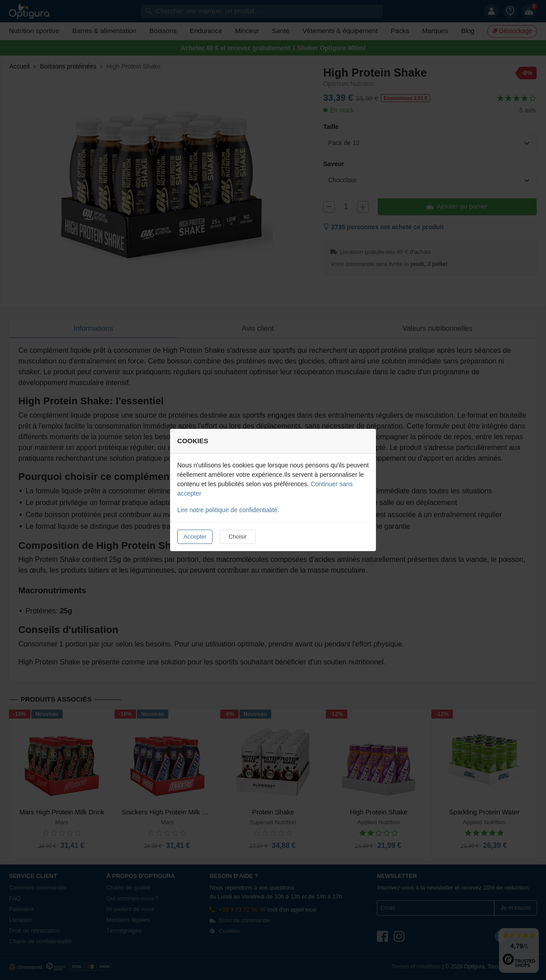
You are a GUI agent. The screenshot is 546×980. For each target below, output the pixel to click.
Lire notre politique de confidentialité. (228, 510)
